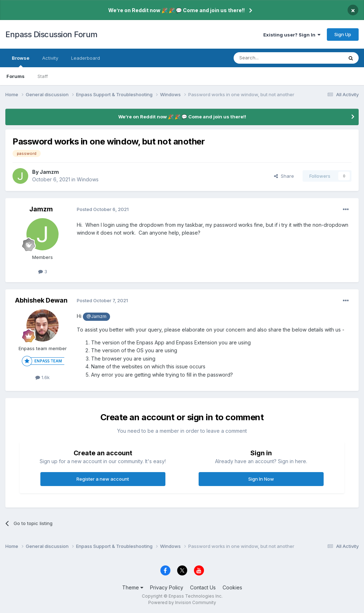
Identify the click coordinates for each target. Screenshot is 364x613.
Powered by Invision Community (182, 602)
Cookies (232, 587)
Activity (50, 58)
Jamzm (49, 172)
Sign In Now (261, 479)
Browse (21, 61)
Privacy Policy (167, 587)
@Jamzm (96, 316)
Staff (43, 76)
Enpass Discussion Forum (51, 34)
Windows (88, 179)
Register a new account (103, 479)
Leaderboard (86, 58)
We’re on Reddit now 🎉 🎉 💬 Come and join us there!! (176, 10)
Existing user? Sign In (292, 35)
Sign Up (343, 34)
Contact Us (203, 587)
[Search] (270, 58)
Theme (133, 587)
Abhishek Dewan (41, 300)
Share (284, 176)
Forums (16, 76)
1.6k (43, 377)
